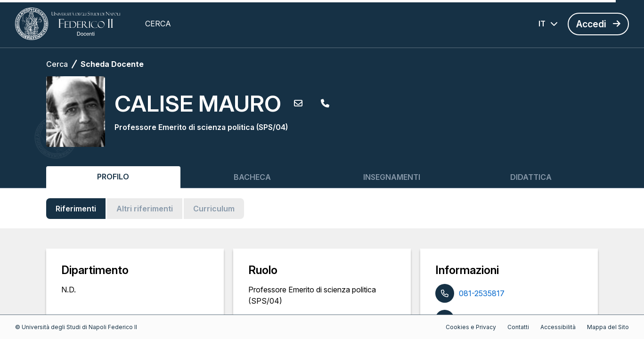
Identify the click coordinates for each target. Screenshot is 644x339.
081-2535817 (482, 293)
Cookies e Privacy (471, 327)
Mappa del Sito (608, 327)
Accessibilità (558, 327)
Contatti (518, 327)
